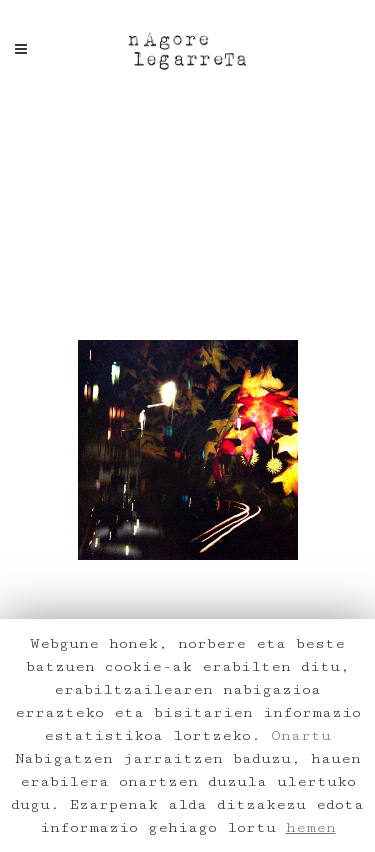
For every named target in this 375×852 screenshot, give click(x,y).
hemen (311, 827)
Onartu (301, 735)
